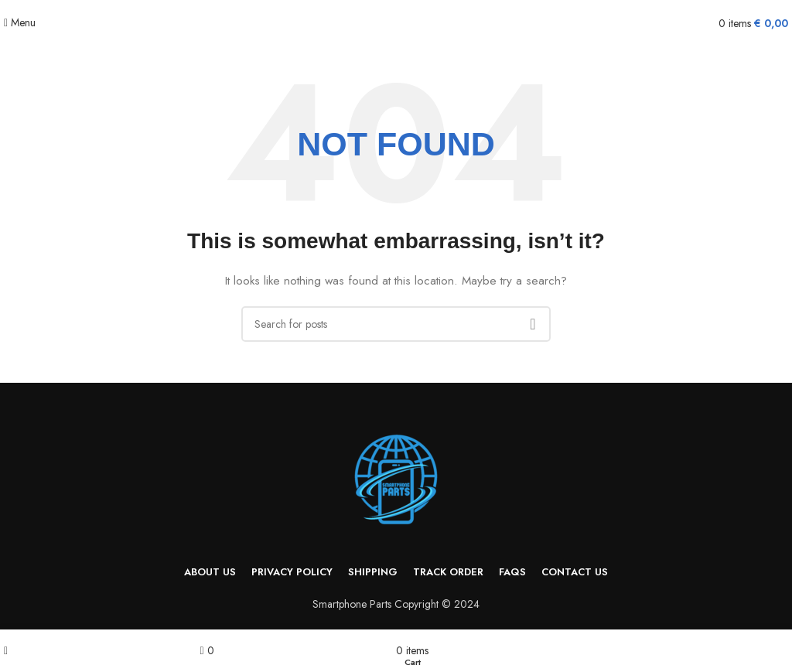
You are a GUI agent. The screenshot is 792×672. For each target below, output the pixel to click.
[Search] (396, 324)
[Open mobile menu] (20, 22)
